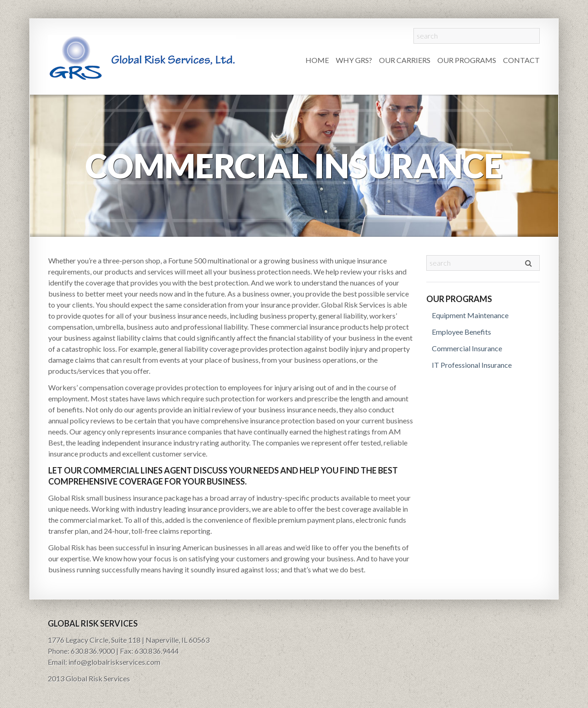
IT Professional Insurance (472, 365)
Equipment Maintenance (470, 315)
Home (317, 60)
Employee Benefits (461, 332)
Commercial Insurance (467, 348)
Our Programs (467, 60)
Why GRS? (354, 60)
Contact (521, 60)
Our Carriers (405, 60)
